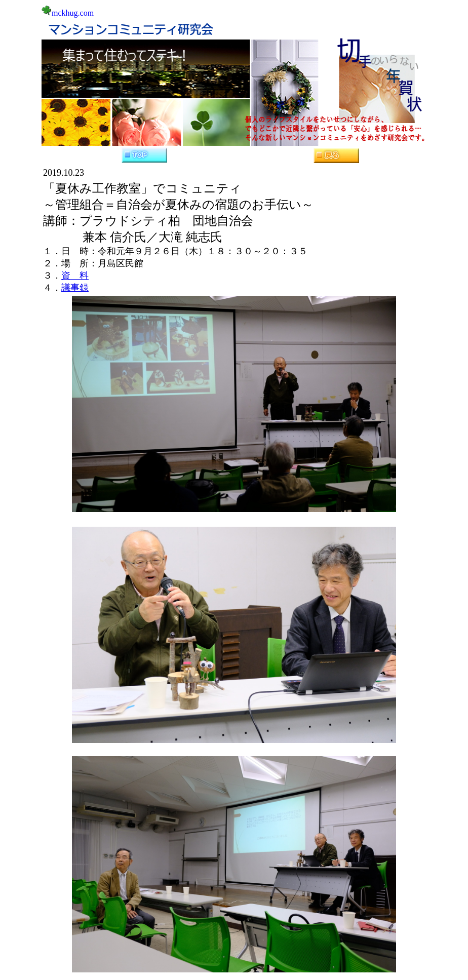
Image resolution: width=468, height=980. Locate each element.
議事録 (75, 288)
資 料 (75, 276)
